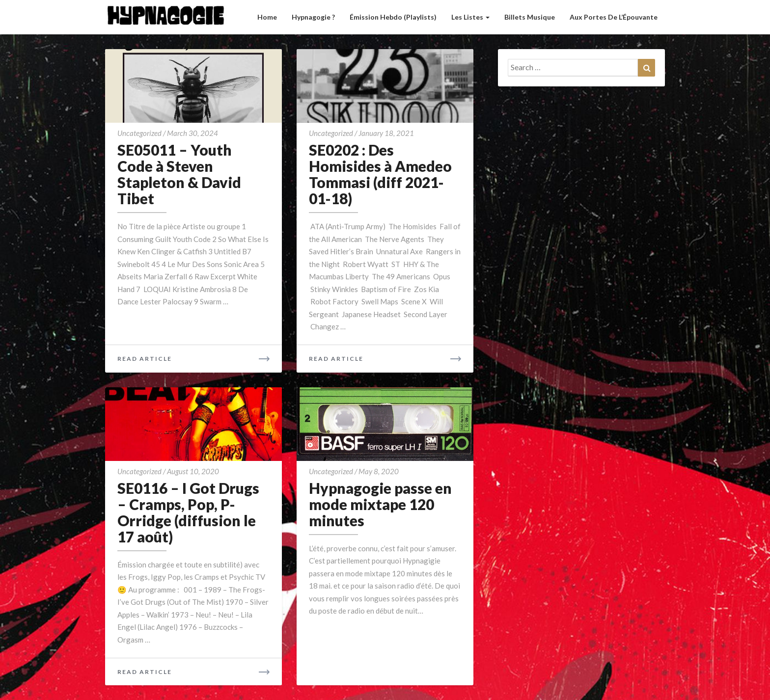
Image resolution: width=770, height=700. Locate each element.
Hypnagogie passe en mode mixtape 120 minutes (380, 504)
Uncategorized (139, 133)
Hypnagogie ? (313, 17)
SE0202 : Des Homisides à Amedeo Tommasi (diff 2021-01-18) (380, 174)
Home (267, 17)
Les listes (470, 17)
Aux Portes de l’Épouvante (614, 17)
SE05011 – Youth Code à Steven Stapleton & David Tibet (179, 174)
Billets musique (530, 17)
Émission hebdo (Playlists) (393, 17)
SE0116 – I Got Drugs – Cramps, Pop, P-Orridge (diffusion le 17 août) (188, 512)
